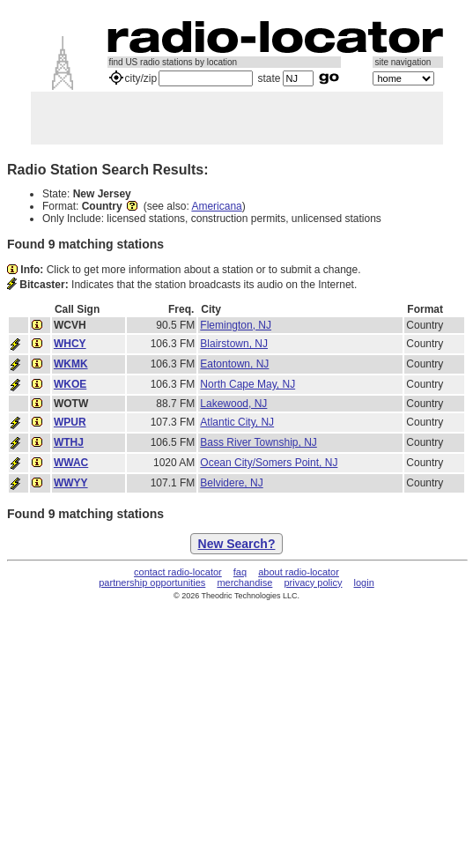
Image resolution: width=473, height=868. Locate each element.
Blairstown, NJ (234, 344)
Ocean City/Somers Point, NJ (269, 463)
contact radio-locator (178, 572)
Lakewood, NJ (233, 404)
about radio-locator (299, 572)
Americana (216, 206)
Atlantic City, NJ (237, 422)
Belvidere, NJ (231, 483)
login (364, 582)
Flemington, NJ (236, 325)
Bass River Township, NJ (259, 442)
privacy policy (313, 582)
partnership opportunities (152, 582)
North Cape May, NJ (248, 384)
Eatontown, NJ (234, 364)
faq (240, 572)
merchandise (244, 582)
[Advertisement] (237, 118)
